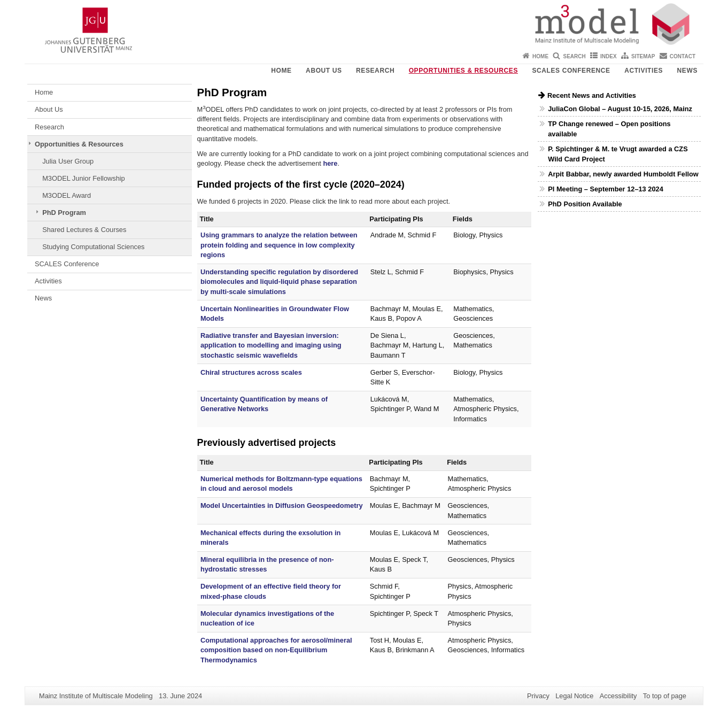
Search (574, 56)
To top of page (665, 696)
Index (609, 56)
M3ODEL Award (67, 195)
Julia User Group (68, 161)
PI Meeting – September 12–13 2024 (606, 189)
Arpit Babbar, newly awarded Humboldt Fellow (623, 174)
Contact (683, 56)
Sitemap (643, 56)
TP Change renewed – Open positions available (609, 129)
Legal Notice (574, 696)
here (330, 163)
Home (540, 56)
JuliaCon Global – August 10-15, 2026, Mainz (620, 109)
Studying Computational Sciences (93, 247)
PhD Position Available (585, 204)
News (687, 71)
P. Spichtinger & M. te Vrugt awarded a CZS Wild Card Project (618, 154)
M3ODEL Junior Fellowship (84, 178)
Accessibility (618, 696)
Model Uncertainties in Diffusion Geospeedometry (282, 505)
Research (375, 71)
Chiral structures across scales (251, 372)
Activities (644, 71)
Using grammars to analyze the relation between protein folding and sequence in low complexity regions (279, 245)
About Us (324, 71)
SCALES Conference (571, 71)
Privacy (538, 696)
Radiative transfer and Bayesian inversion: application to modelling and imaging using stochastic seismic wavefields (271, 345)
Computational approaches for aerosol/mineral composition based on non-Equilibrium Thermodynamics (276, 650)
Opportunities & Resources (463, 71)
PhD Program (64, 213)
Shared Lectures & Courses (84, 230)
